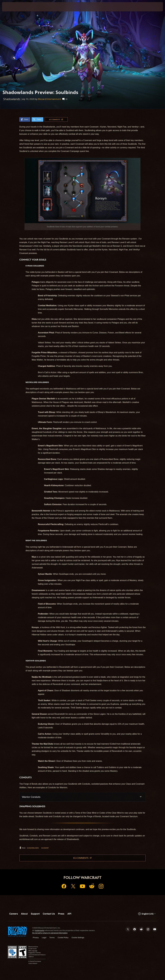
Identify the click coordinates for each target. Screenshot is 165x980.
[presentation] (10, 7)
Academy (45, 848)
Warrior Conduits (31, 797)
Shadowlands (33, 848)
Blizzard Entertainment (49, 99)
